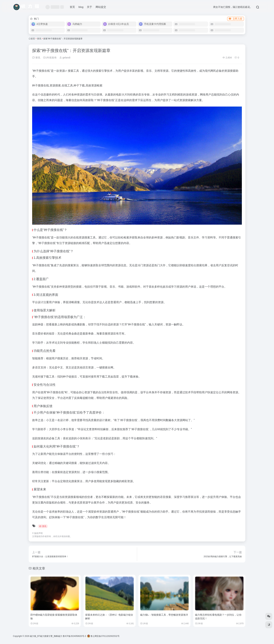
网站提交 (101, 7)
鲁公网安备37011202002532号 (103, 636)
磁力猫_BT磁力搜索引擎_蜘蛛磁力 (46, 636)
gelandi (65, 58)
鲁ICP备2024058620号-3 (74, 636)
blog (81, 7)
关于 (89, 7)
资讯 (39, 39)
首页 (72, 7)
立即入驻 (236, 19)
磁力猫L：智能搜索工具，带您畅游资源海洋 (164, 615)
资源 (62, 71)
